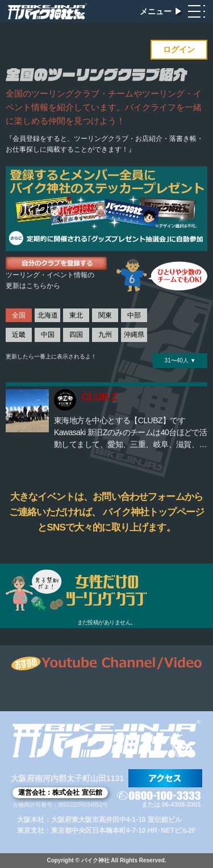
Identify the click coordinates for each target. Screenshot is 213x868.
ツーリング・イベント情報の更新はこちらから (50, 280)
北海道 (48, 315)
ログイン (179, 49)
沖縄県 (134, 335)
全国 (19, 315)
